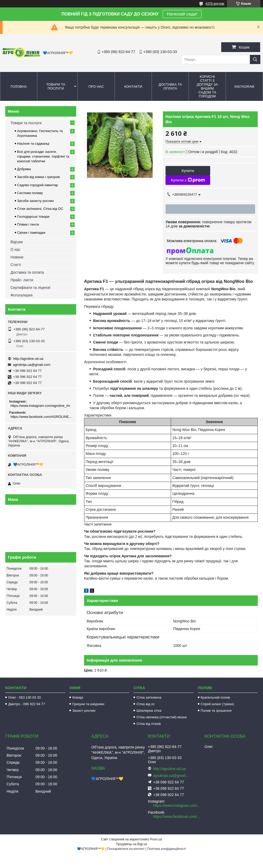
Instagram (244, 87)
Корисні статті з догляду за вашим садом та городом (207, 86)
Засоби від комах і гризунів (38, 177)
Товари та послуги (56, 86)
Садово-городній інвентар (38, 185)
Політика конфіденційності (167, 849)
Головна (19, 87)
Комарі (78, 697)
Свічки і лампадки (31, 233)
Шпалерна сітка (149, 711)
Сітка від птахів (148, 724)
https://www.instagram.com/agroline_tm (40, 406)
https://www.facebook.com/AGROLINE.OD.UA (41, 417)
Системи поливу (30, 193)
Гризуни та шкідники (88, 704)
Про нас (96, 87)
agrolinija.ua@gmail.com (32, 365)
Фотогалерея (22, 295)
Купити (188, 171)
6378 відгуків (215, 4)
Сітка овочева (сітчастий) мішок (161, 717)
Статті (16, 265)
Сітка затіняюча (149, 697)
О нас (15, 250)
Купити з (188, 180)
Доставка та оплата (170, 86)
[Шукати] (255, 59)
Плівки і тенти (28, 224)
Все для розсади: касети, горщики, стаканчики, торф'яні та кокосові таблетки (43, 156)
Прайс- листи (22, 280)
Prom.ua (156, 839)
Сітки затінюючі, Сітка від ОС (40, 209)
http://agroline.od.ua (28, 359)
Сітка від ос (146, 704)
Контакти (133, 87)
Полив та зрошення (216, 711)
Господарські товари (33, 217)
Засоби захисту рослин (35, 201)
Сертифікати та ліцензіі (30, 288)
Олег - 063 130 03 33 (24, 697)
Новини (17, 257)
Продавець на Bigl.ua (131, 844)
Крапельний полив (215, 697)
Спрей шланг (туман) (217, 704)
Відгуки (17, 242)
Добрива (24, 169)
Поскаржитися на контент (126, 849)
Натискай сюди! (182, 14)
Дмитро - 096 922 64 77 (27, 704)
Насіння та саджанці (33, 144)
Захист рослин (84, 711)
